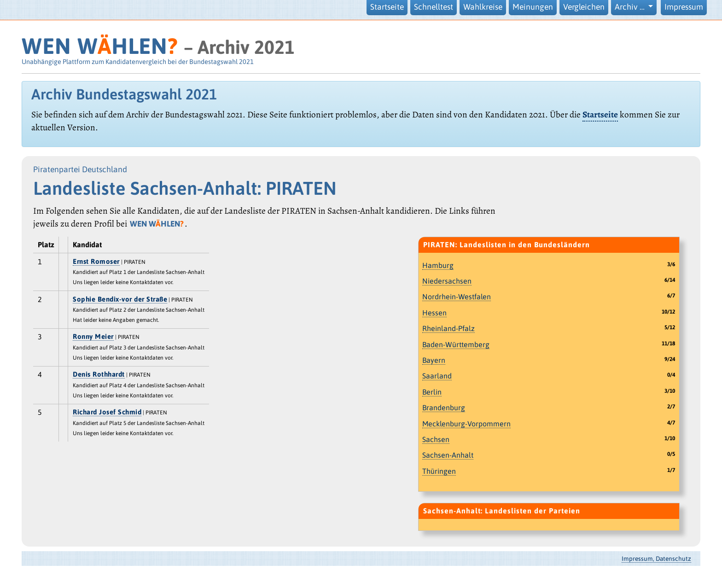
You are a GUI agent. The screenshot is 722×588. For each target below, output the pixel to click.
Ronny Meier (93, 336)
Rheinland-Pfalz (448, 328)
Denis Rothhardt (99, 374)
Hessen (434, 313)
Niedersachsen (447, 281)
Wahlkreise (483, 7)
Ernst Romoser (96, 261)
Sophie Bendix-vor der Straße (120, 299)
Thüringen (439, 471)
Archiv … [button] (631, 7)
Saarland (437, 376)
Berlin (432, 392)
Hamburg (438, 265)
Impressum (684, 7)
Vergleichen (584, 7)
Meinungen (533, 7)
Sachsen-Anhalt (448, 455)
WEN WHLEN (100, 46)
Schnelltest (434, 7)
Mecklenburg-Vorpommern (466, 424)
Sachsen (436, 439)
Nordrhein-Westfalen (457, 297)
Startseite (387, 7)
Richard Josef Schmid (107, 412)
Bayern (434, 360)
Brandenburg (444, 408)
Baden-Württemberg (456, 344)
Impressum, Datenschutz (656, 559)
